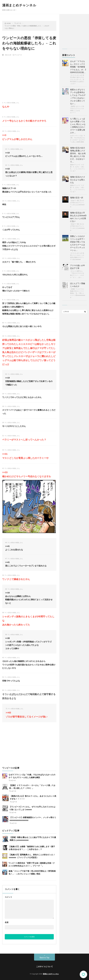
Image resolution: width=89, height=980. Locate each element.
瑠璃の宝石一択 (77, 198)
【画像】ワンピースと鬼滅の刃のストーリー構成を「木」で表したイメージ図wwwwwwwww (78, 293)
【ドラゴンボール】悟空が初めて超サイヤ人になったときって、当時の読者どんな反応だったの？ (77, 79)
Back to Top (44, 958)
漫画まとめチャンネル (19, 5)
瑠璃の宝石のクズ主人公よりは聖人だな (78, 180)
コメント (8, 897)
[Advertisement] (29, 75)
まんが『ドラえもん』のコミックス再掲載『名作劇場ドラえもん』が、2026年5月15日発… (78, 67)
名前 (7, 922)
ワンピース (18, 55)
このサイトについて (44, 967)
